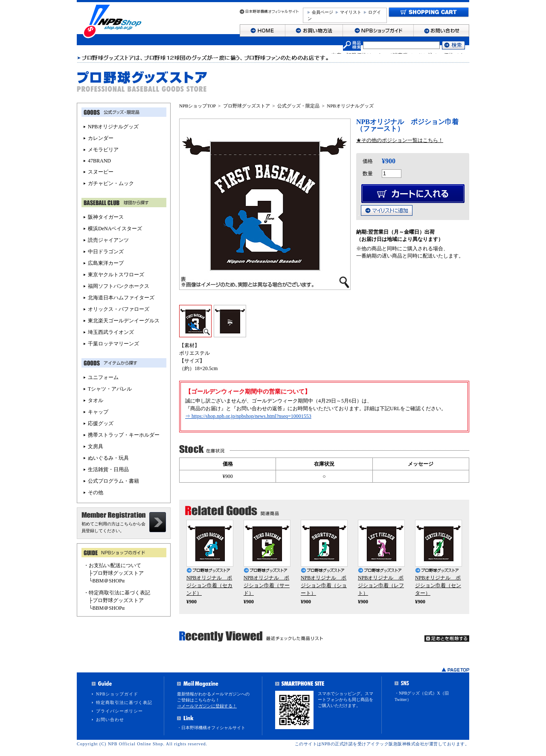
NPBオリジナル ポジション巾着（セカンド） (209, 585)
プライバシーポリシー (119, 711)
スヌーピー (101, 172)
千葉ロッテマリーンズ (113, 344)
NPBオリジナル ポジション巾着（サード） (267, 585)
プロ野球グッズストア (247, 106)
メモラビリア (103, 150)
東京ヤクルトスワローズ (116, 275)
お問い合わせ (110, 720)
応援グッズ (101, 423)
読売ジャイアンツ (108, 240)
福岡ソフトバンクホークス (119, 286)
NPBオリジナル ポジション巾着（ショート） (324, 585)
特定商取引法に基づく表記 (124, 702)
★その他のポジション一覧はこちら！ (400, 140)
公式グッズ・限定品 (298, 106)
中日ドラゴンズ (106, 252)
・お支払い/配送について (112, 565)
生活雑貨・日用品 (108, 469)
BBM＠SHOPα (109, 581)
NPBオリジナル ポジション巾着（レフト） (381, 585)
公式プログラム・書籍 (113, 481)
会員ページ (322, 12)
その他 (96, 492)
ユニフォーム (103, 377)
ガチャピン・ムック (111, 183)
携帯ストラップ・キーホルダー (124, 435)
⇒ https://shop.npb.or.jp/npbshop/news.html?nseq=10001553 (248, 416)
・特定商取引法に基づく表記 (117, 593)
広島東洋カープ (106, 263)
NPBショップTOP (197, 106)
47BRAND (99, 161)
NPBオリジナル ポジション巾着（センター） (438, 585)
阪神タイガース (106, 217)
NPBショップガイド (117, 694)
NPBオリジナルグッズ (350, 106)
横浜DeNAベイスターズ (115, 229)
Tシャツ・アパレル (110, 389)
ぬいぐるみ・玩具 (108, 458)
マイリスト (351, 12)
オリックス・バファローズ (119, 309)
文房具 (96, 446)
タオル (96, 400)
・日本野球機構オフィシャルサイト (211, 728)
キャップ (98, 412)
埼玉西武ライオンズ (111, 332)
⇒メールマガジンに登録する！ (207, 706)
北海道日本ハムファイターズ (121, 298)
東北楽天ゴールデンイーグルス (124, 321)
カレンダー (101, 138)
